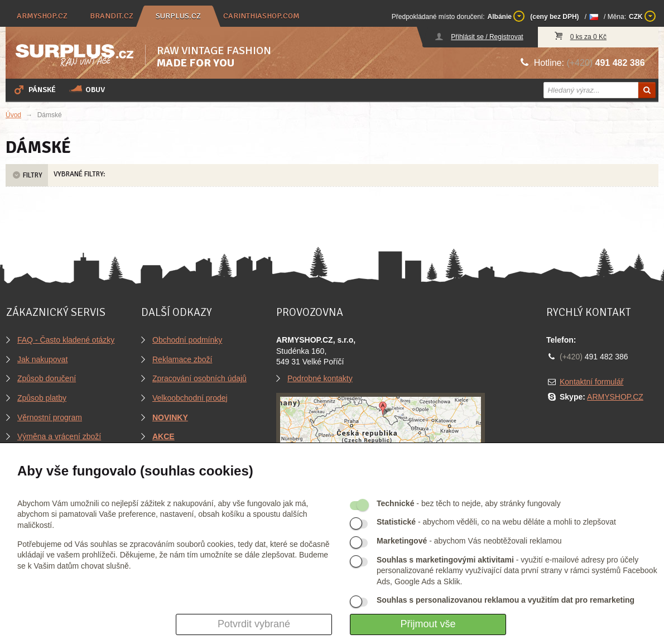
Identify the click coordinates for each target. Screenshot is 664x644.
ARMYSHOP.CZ (615, 397)
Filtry (27, 175)
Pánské (34, 89)
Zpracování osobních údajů (199, 378)
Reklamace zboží (182, 359)
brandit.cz (112, 16)
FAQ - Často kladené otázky (66, 340)
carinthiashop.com (261, 16)
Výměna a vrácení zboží (59, 436)
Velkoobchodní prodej (190, 398)
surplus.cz (178, 16)
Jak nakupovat (42, 359)
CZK (642, 16)
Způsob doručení (47, 378)
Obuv (87, 89)
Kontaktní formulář (591, 382)
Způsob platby (42, 398)
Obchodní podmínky (187, 340)
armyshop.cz (42, 16)
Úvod (13, 115)
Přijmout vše (428, 624)
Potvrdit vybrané (254, 624)
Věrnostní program (50, 417)
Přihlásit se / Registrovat (487, 37)
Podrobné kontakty (320, 378)
